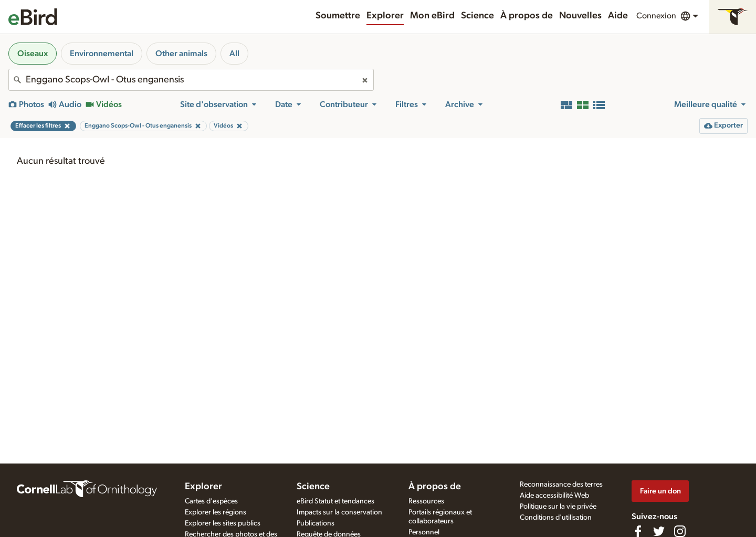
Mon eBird (432, 16)
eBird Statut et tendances (335, 501)
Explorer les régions (216, 512)
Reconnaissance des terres (561, 485)
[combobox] (191, 80)
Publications (316, 523)
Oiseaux (33, 54)
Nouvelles (580, 16)
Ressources (426, 501)
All (234, 54)
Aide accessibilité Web (554, 496)
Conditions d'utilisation (556, 518)
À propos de (527, 16)
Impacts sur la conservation (339, 512)
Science (477, 16)
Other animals (181, 54)
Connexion (656, 16)
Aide (618, 16)
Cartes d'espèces (211, 501)
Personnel (424, 532)
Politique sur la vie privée (558, 507)
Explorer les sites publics (223, 523)
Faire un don (660, 491)
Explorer (385, 16)
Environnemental (102, 54)
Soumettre (338, 16)
